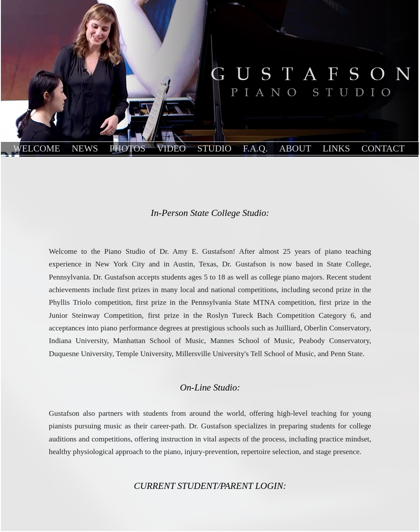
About (295, 148)
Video (171, 148)
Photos (127, 148)
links (337, 148)
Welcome (37, 148)
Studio (214, 148)
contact (383, 148)
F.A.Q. (255, 148)
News (85, 148)
